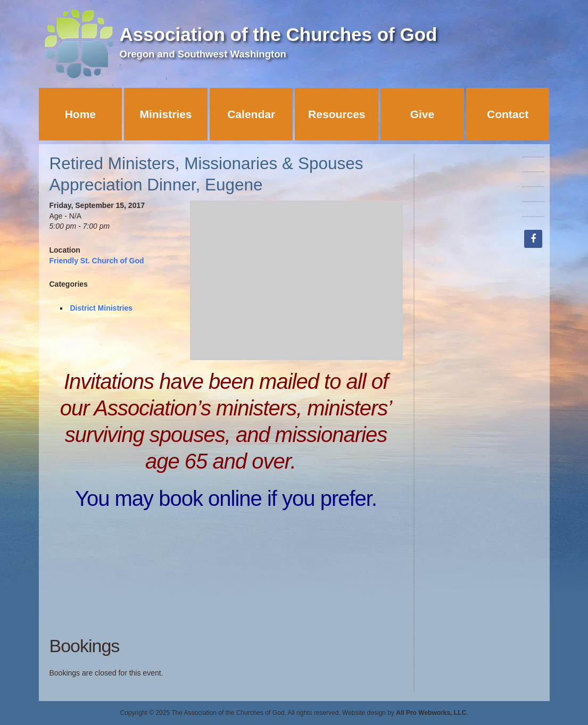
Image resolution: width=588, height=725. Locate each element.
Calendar (251, 114)
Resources (337, 114)
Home (80, 114)
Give (423, 114)
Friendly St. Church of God (97, 261)
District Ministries (101, 308)
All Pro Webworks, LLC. (432, 713)
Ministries (165, 114)
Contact (508, 114)
